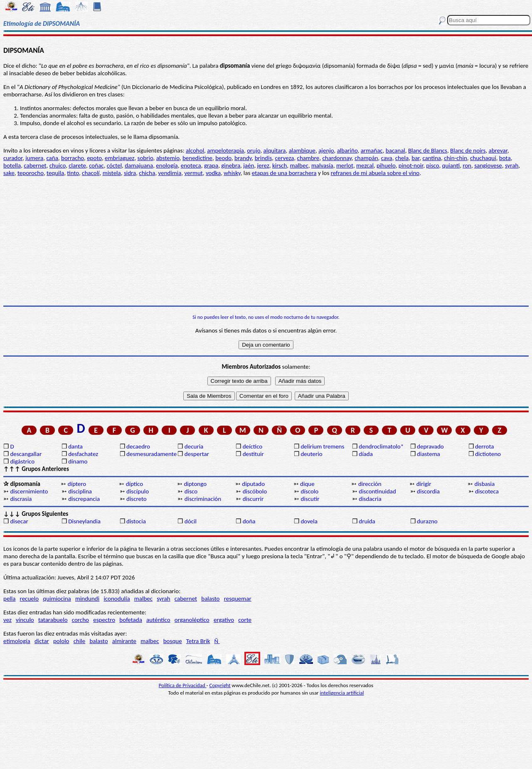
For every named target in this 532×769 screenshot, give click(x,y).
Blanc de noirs (468, 150)
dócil (191, 521)
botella (12, 165)
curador (13, 158)
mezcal (365, 165)
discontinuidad (377, 491)
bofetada (131, 620)
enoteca (191, 165)
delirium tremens (322, 446)
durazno (427, 521)
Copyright (220, 685)
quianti (451, 165)
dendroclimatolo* (381, 446)
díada (366, 454)
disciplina (80, 491)
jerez (263, 165)
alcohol (195, 150)
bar (415, 158)
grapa (211, 165)
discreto (137, 499)
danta (75, 446)
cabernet (35, 165)
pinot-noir (411, 165)
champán (366, 158)
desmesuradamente (151, 454)
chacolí (91, 173)
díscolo (309, 491)
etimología (17, 641)
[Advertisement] (266, 241)
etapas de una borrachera (284, 173)
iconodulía (117, 599)
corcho (80, 620)
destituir (253, 454)
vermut (194, 173)
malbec (299, 165)
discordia (428, 491)
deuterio (311, 454)
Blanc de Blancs (428, 150)
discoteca (487, 491)
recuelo (30, 599)
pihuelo (386, 165)
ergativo (224, 620)
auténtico (158, 620)
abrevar (498, 150)
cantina (432, 158)
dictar (42, 641)
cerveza (284, 158)
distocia (136, 521)
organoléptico (192, 620)
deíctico (253, 446)
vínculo (25, 620)
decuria (194, 446)
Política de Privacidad (183, 685)
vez (7, 620)
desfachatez (83, 454)
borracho (73, 158)
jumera (34, 158)
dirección (370, 484)
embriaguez (119, 158)
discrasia (21, 499)
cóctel (114, 165)
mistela (112, 173)
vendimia (170, 173)
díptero (77, 484)
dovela (309, 521)
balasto (210, 599)
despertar (197, 454)
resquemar (238, 599)
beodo (223, 158)
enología (167, 165)
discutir (310, 499)
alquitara (275, 150)
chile (80, 641)
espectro (104, 620)
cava (387, 158)
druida (367, 521)
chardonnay (337, 158)
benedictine (197, 158)
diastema (429, 454)
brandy (243, 158)
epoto (94, 158)
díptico (135, 484)
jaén (249, 165)
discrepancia (84, 499)
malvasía (322, 165)
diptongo (195, 484)
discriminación (203, 499)
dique (307, 484)
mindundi (87, 599)
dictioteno (488, 454)
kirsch (280, 165)
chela (402, 158)
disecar (19, 521)
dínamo (78, 461)
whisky (232, 173)
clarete (77, 165)
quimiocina (57, 599)
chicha (147, 173)
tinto (73, 173)
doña (249, 521)
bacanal (395, 150)
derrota (485, 446)
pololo (61, 641)
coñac (96, 165)
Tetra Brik (198, 641)
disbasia (485, 484)
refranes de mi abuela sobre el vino (375, 173)
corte (245, 620)
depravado (430, 446)
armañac (372, 150)
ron (467, 165)
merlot (345, 165)
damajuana (139, 165)
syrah (512, 165)
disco (191, 491)
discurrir (253, 499)
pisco (432, 165)
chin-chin (456, 158)
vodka (213, 173)
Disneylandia (84, 521)
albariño (347, 150)
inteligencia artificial (342, 693)
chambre (308, 158)
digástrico (22, 461)
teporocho (31, 173)
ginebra (231, 165)
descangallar (26, 454)
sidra (130, 173)
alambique (302, 150)
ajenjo (326, 150)
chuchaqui (483, 158)
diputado (253, 484)
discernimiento (29, 491)
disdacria (370, 499)
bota (505, 158)
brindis (264, 158)
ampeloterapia (225, 150)
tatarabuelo (53, 620)
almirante (124, 641)
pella (9, 599)
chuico (58, 165)
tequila (55, 173)
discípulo (138, 491)
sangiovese (488, 165)
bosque (173, 641)
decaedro (138, 446)
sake (9, 173)
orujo (254, 150)
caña (52, 158)
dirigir (424, 484)
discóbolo (255, 491)
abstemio (168, 158)
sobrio (145, 158)
